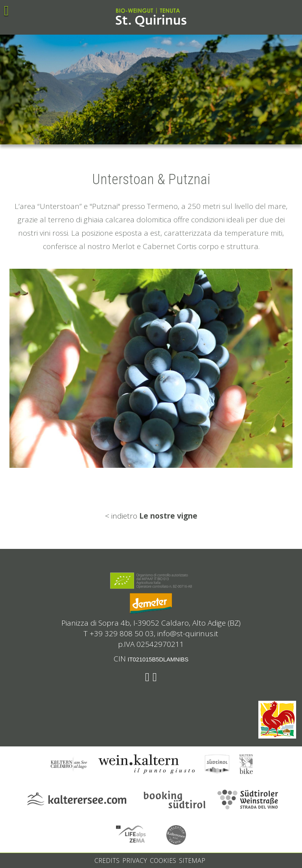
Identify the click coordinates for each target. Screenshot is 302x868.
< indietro (151, 516)
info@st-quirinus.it (188, 633)
